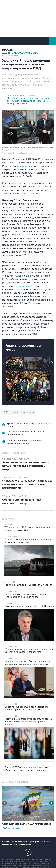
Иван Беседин (28, 412)
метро (15, 412)
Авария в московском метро (20, 53)
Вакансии (45, 842)
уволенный (26, 166)
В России (8, 50)
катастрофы (23, 286)
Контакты (6, 842)
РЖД (6, 412)
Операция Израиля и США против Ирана (27, 824)
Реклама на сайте (10, 845)
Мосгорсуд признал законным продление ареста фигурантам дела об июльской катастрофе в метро (28, 101)
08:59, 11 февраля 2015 (12, 55)
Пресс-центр (34, 842)
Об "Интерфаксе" (20, 842)
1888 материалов (11, 828)
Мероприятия (25, 845)
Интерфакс (28, 41)
